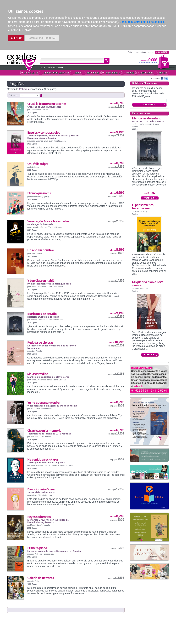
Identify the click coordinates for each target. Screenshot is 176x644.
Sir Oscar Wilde (38, 374)
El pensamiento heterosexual (143, 207)
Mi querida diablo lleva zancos (148, 284)
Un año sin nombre (40, 250)
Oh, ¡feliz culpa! (38, 164)
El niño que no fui (39, 193)
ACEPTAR (16, 38)
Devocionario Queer (41, 489)
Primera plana (37, 548)
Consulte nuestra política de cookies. (142, 22)
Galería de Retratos (41, 578)
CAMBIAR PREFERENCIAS (42, 38)
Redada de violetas (40, 343)
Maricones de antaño (42, 314)
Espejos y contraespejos (44, 132)
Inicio (43, 67)
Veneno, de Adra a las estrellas (48, 221)
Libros (49, 67)
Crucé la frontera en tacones (47, 104)
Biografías (58, 67)
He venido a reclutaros (43, 459)
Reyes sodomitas (39, 517)
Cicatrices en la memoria (44, 431)
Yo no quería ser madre (43, 403)
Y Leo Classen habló (41, 281)
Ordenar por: (14, 95)
